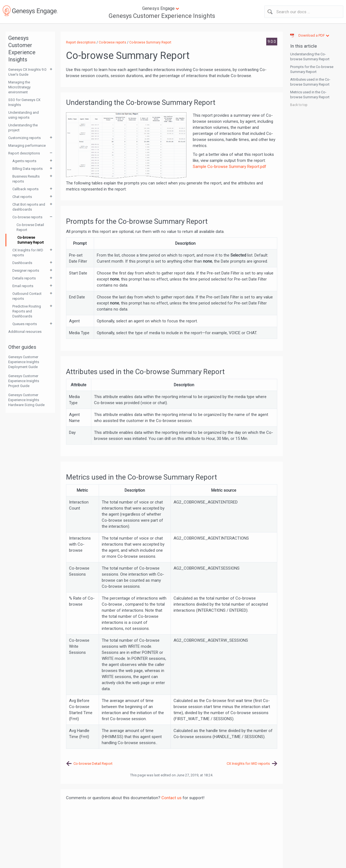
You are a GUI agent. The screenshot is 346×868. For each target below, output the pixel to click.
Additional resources (25, 332)
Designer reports (26, 270)
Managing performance (27, 145)
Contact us (171, 798)
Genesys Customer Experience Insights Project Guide (24, 381)
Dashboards (22, 263)
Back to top (299, 105)
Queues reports (25, 324)
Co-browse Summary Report (31, 240)
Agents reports (24, 161)
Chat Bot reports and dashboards (29, 207)
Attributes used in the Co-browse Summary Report (310, 82)
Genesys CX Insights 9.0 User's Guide (27, 72)
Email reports (23, 286)
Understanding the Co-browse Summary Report (310, 57)
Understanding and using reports (24, 115)
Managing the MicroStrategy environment (19, 87)
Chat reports (22, 197)
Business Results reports (26, 179)
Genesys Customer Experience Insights (162, 16)
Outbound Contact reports (27, 296)
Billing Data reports (28, 169)
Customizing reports (24, 138)
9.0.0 (272, 42)
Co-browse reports (27, 217)
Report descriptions (24, 153)
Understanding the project (23, 128)
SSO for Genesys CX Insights (24, 102)
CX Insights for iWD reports (28, 253)
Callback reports (25, 189)
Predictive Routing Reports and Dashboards (27, 311)
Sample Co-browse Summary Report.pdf (230, 167)
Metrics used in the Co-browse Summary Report (310, 95)
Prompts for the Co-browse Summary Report (312, 69)
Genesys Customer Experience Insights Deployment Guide (24, 362)
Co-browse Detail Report (30, 227)
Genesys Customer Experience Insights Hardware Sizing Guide (26, 400)
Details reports (24, 278)
